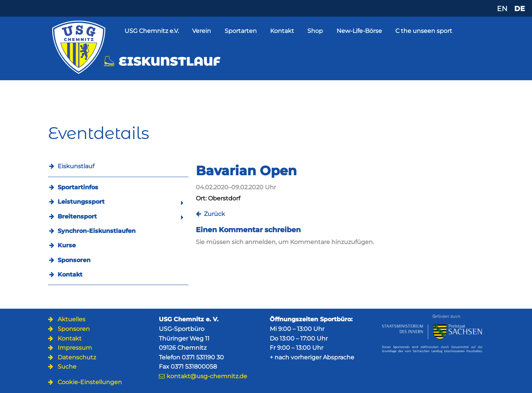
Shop (315, 31)
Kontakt (282, 31)
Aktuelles (71, 319)
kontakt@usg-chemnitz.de (207, 376)
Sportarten (241, 31)
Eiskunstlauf (76, 166)
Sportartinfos (78, 187)
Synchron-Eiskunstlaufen (97, 231)
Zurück (214, 214)
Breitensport (77, 216)
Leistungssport (81, 202)
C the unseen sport (424, 31)
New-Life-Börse (359, 31)
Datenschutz (77, 357)
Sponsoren (74, 260)
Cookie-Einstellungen (90, 382)
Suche (67, 367)
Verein (202, 31)
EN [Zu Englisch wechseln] (502, 9)
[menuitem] (118, 187)
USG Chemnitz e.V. (152, 31)
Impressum (75, 348)
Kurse (67, 245)
